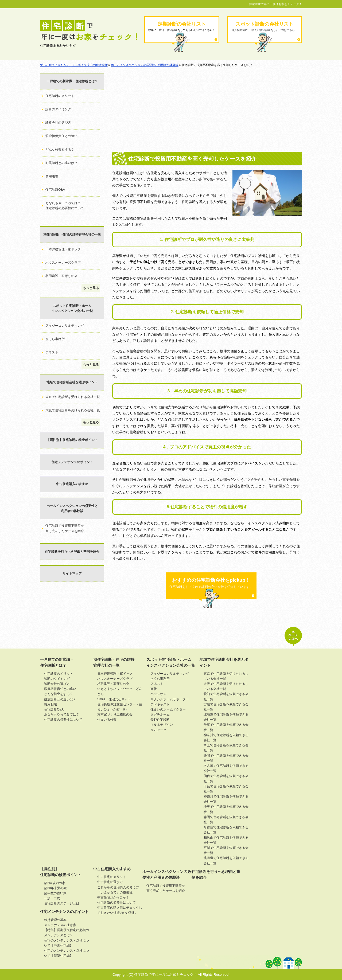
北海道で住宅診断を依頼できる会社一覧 (226, 717)
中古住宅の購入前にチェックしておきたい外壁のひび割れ (120, 910)
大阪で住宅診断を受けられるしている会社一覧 (226, 686)
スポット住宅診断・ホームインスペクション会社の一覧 (72, 308)
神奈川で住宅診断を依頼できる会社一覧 (226, 738)
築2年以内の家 (55, 883)
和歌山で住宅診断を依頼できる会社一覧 (226, 840)
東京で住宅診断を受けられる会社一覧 (73, 397)
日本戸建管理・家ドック (63, 249)
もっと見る (91, 288)
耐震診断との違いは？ (61, 163)
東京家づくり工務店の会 (115, 714)
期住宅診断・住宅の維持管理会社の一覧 (72, 235)
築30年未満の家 (55, 888)
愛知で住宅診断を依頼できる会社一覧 (226, 696)
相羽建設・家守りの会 (61, 276)
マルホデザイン (162, 725)
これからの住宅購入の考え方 (118, 887)
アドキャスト (160, 704)
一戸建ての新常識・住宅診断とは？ (72, 81)
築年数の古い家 (55, 893)
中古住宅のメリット (112, 877)
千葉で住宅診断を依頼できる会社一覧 (226, 727)
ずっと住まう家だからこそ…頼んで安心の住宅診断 (74, 65)
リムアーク (158, 730)
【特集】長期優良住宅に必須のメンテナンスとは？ (67, 933)
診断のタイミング (58, 109)
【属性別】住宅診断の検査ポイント (72, 440)
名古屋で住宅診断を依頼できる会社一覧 (226, 768)
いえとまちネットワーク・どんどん (120, 691)
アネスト (52, 352)
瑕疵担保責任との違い (61, 136)
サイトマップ (72, 573)
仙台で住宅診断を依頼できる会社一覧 (226, 778)
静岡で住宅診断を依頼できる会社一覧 (226, 758)
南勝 (154, 689)
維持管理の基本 (55, 920)
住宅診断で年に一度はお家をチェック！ (275, 4)
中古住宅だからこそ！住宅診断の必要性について (116, 900)
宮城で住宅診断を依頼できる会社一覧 (226, 707)
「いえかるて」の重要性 (115, 892)
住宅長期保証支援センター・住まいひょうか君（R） (120, 707)
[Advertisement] (207, 112)
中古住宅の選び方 (110, 882)
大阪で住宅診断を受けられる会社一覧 (73, 410)
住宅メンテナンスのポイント (72, 462)
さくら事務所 (55, 339)
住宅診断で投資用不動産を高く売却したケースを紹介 (65, 528)
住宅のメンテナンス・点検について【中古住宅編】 (67, 943)
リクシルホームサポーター (170, 699)
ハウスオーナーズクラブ (63, 263)
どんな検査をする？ (60, 150)
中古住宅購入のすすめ (72, 484)
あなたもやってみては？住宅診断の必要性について (65, 206)
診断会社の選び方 (58, 123)
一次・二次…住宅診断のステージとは (62, 901)
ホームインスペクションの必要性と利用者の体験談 (145, 65)
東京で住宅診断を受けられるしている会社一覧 (226, 676)
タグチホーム (160, 714)
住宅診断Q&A (55, 190)
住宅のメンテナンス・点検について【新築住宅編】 (67, 953)
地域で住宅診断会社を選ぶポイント (72, 382)
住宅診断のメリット (60, 96)
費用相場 (52, 176)
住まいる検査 (107, 720)
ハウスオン (158, 694)
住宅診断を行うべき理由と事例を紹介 (72, 552)
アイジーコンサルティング (65, 326)
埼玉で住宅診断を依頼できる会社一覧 (226, 748)
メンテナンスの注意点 (60, 925)
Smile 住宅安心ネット (114, 699)
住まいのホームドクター (168, 709)
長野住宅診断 (160, 720)
